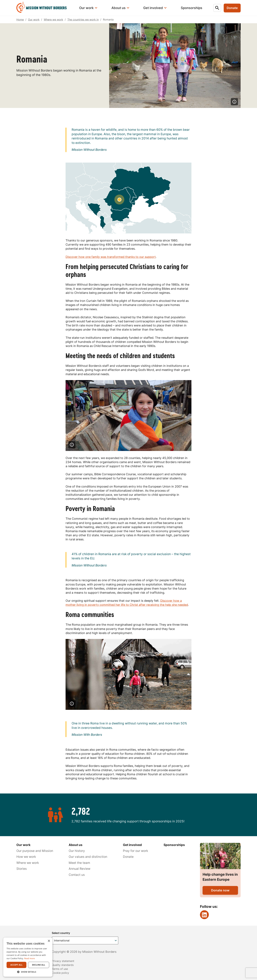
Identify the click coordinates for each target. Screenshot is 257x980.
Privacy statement (63, 961)
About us (76, 845)
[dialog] (28, 957)
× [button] (49, 941)
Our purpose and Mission (35, 851)
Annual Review (79, 869)
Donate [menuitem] (232, 8)
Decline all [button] (39, 965)
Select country (61, 933)
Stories (22, 869)
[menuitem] (44, 8)
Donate (128, 857)
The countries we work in (83, 20)
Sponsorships (174, 845)
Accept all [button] (17, 965)
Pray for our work (135, 851)
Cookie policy (60, 973)
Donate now (220, 890)
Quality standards (63, 965)
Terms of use (60, 969)
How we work (26, 857)
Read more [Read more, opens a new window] (30, 958)
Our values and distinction (88, 857)
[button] (28, 972)
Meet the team (79, 863)
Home (20, 20)
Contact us (77, 875)
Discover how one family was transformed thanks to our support (111, 257)
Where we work (53, 20)
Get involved (132, 845)
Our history (77, 851)
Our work (34, 20)
